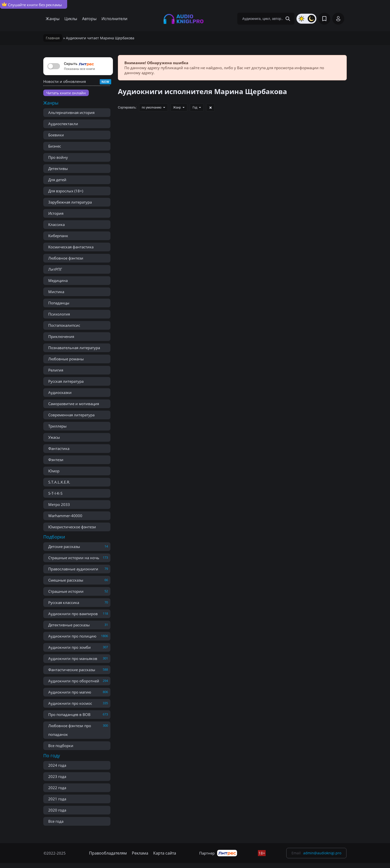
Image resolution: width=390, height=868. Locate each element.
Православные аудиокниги (73, 569)
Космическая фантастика (71, 247)
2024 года (57, 765)
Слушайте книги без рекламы (32, 4)
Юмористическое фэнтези (72, 527)
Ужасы (54, 437)
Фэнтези (56, 460)
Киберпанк (58, 236)
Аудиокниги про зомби (70, 647)
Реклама (140, 853)
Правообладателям (108, 853)
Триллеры (57, 426)
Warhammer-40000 (65, 516)
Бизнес (55, 146)
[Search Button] (288, 19)
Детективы (58, 168)
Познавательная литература (74, 348)
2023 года (57, 776)
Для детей (57, 180)
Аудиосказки (60, 392)
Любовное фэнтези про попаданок (70, 730)
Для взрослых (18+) (66, 191)
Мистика (56, 292)
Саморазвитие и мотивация (74, 404)
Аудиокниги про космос (70, 703)
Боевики (56, 135)
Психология (59, 314)
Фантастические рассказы (72, 670)
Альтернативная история (71, 112)
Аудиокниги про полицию (72, 636)
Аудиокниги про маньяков (73, 658)
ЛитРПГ (55, 269)
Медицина (58, 280)
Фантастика (59, 448)
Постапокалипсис (64, 325)
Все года (56, 821)
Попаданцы (59, 303)
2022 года (57, 788)
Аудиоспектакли (63, 124)
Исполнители (114, 19)
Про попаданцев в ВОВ (69, 714)
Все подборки (61, 746)
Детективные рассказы (69, 625)
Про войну (58, 157)
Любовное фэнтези (66, 258)
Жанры (53, 19)
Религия (56, 370)
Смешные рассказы (66, 580)
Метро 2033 (59, 504)
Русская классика (64, 602)
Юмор (54, 471)
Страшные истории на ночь (74, 558)
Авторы (89, 19)
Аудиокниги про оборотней (74, 681)
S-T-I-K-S (55, 493)
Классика (56, 224)
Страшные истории (66, 591)
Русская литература (66, 381)
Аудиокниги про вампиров (73, 614)
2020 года (57, 810)
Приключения (61, 336)
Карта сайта (165, 853)
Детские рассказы (64, 546)
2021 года (57, 799)
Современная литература (71, 415)
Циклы (71, 19)
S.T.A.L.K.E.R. (59, 482)
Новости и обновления (65, 81)
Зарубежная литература (70, 202)
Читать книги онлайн (66, 93)
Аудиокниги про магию (70, 692)
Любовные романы (66, 359)
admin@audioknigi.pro (322, 853)
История (56, 213)
